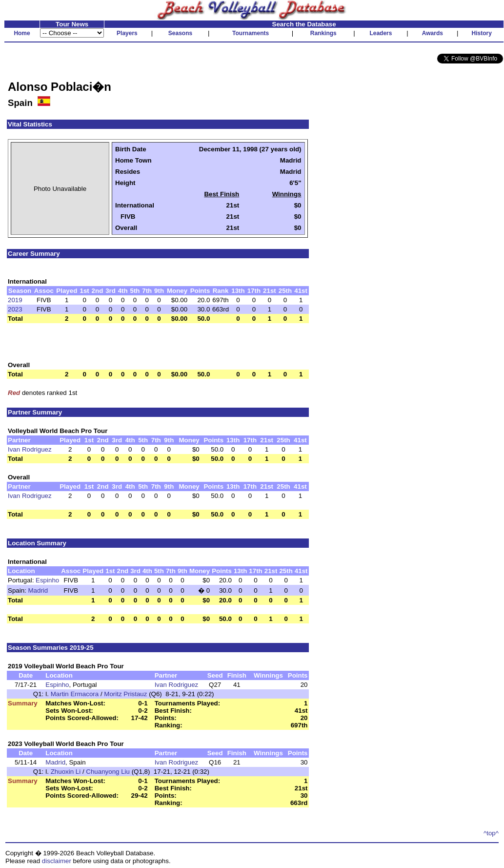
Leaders (381, 33)
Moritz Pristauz (125, 694)
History (482, 33)
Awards (433, 33)
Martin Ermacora (75, 694)
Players (127, 33)
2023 (15, 309)
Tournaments (251, 33)
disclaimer (57, 861)
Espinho (47, 580)
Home (22, 33)
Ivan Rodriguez (30, 449)
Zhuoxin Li (66, 772)
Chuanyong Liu (108, 772)
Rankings (323, 33)
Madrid (38, 590)
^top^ (491, 833)
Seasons (180, 33)
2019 (15, 300)
